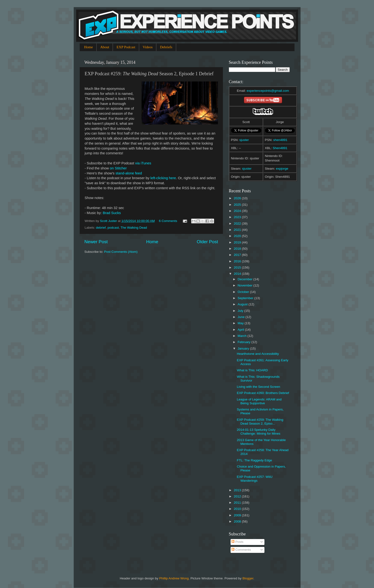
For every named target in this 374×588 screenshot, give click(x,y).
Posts (237, 542)
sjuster (244, 140)
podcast (113, 228)
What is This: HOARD (252, 370)
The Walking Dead (134, 228)
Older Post (207, 242)
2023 (238, 217)
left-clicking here (163, 178)
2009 (238, 515)
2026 (238, 198)
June (242, 317)
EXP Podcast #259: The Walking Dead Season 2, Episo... (260, 422)
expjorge (282, 169)
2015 (238, 267)
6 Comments (168, 221)
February (245, 342)
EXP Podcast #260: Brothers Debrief (263, 393)
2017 (238, 255)
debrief (101, 228)
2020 (238, 236)
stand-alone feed (129, 173)
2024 (238, 211)
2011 (238, 503)
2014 (238, 274)
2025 (238, 205)
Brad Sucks (112, 213)
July (241, 311)
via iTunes (143, 163)
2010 (238, 509)
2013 (238, 490)
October (244, 292)
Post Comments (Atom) (121, 252)
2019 (238, 242)
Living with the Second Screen (258, 387)
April (241, 330)
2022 (238, 224)
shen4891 (280, 140)
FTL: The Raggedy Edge (254, 460)
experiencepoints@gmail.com (268, 91)
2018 (238, 249)
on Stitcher (118, 168)
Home (88, 47)
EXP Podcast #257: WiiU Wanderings (255, 479)
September (246, 298)
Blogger (248, 578)
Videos (148, 47)
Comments (241, 550)
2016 (238, 261)
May (241, 323)
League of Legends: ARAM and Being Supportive (259, 401)
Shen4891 (280, 148)
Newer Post (96, 242)
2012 (238, 496)
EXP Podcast (126, 47)
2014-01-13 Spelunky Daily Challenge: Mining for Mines (258, 432)
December (246, 279)
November (246, 285)
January (244, 348)
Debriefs (166, 47)
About (105, 47)
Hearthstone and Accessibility (258, 354)
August (243, 304)
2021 (238, 230)
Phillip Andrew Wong (174, 578)
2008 (238, 521)
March (243, 336)
